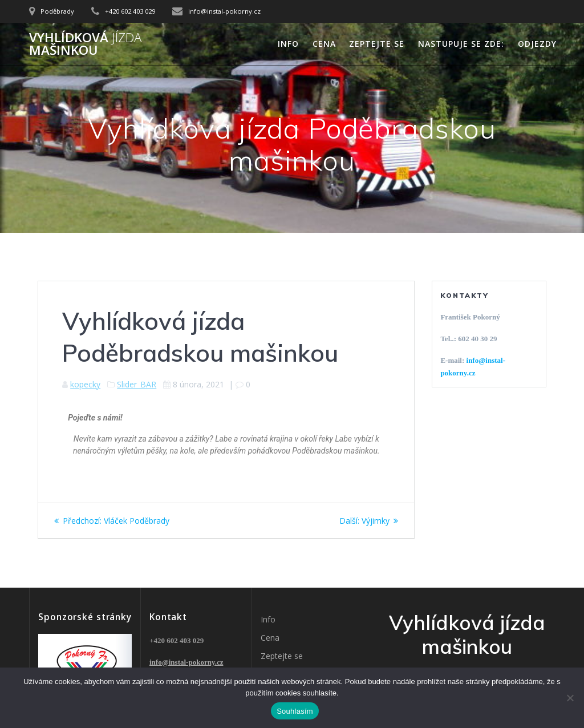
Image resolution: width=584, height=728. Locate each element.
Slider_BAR (137, 384)
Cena (324, 44)
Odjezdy (537, 44)
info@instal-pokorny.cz (186, 662)
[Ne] (570, 698)
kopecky (85, 384)
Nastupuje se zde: (461, 44)
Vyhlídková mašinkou (85, 44)
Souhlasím (295, 711)
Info (288, 44)
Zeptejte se (377, 44)
